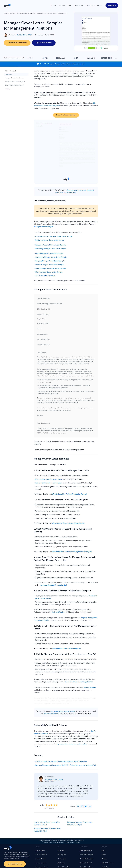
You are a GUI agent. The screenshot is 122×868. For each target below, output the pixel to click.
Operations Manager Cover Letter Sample (51, 257)
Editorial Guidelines (107, 863)
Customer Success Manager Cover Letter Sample (54, 236)
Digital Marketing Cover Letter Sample (50, 240)
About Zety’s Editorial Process (14, 85)
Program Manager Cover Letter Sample (50, 261)
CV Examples (62, 859)
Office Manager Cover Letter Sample (49, 254)
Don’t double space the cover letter (49, 479)
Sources (7, 89)
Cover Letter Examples (86, 859)
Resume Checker (41, 859)
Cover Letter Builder (86, 851)
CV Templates (62, 855)
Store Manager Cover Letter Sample (49, 272)
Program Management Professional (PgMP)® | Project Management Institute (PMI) (66, 765)
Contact (104, 859)
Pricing (104, 855)
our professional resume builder (63, 711)
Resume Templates (41, 855)
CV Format (61, 863)
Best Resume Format (42, 867)
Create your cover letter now (66, 115)
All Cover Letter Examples (45, 276)
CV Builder (61, 851)
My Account (112, 5)
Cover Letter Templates (87, 855)
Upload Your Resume (44, 43)
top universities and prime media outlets (72, 744)
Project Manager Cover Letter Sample (49, 265)
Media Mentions (106, 867)
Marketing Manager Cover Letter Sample (51, 249)
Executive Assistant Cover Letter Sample (51, 245)
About (104, 851)
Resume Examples (41, 863)
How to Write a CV (63, 867)
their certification (58, 612)
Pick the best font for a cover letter (49, 483)
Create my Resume (15, 864)
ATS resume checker (52, 714)
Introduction (9, 74)
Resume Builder (40, 851)
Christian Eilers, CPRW (54, 780)
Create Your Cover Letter (17, 43)
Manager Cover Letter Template (15, 82)
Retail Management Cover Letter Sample (51, 268)
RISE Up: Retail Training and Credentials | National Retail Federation (61, 762)
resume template (90, 687)
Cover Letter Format (86, 863)
